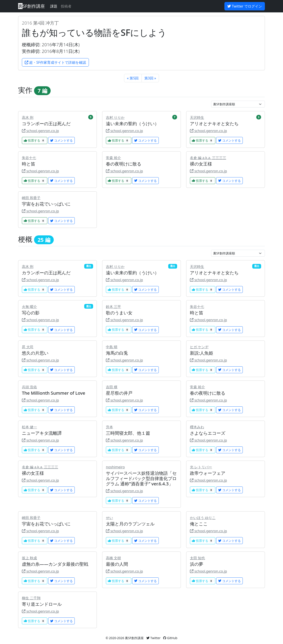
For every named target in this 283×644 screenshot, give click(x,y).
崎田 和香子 (31, 198)
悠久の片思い (35, 353)
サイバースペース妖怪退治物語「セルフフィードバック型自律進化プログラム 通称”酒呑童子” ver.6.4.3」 (141, 478)
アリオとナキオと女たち (214, 124)
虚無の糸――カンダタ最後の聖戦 (55, 564)
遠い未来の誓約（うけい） (132, 124)
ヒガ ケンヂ (199, 347)
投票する (35, 140)
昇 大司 (28, 347)
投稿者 (66, 6)
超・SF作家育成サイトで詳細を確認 (55, 62)
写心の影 (31, 313)
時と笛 (29, 164)
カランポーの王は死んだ (46, 273)
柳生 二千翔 (31, 598)
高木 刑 (28, 117)
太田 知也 (197, 558)
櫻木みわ (197, 427)
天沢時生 (197, 117)
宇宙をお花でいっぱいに (46, 204)
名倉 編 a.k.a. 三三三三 (208, 158)
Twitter (153, 638)
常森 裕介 (113, 158)
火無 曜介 (29, 307)
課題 (54, 6)
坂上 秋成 (29, 558)
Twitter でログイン (245, 6)
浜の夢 (197, 564)
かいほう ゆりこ (203, 518)
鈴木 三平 (113, 307)
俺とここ (199, 524)
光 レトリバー (201, 467)
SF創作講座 (32, 6)
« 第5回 (133, 78)
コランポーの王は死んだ (46, 124)
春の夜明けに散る (124, 164)
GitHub (170, 638)
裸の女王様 (201, 164)
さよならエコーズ (208, 433)
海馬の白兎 (117, 353)
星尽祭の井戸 (119, 393)
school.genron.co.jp (40, 131)
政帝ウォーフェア (208, 473)
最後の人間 (117, 564)
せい (109, 518)
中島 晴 (112, 347)
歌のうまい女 (119, 313)
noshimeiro (115, 467)
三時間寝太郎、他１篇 (128, 433)
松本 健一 (29, 427)
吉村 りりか (115, 117)
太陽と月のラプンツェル (130, 524)
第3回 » (150, 78)
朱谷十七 (29, 158)
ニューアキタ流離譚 (42, 433)
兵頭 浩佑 (29, 387)
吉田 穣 (112, 387)
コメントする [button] (61, 140)
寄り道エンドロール (42, 604)
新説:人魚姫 (202, 353)
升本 (109, 427)
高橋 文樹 (113, 558)
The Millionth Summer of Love (54, 393)
